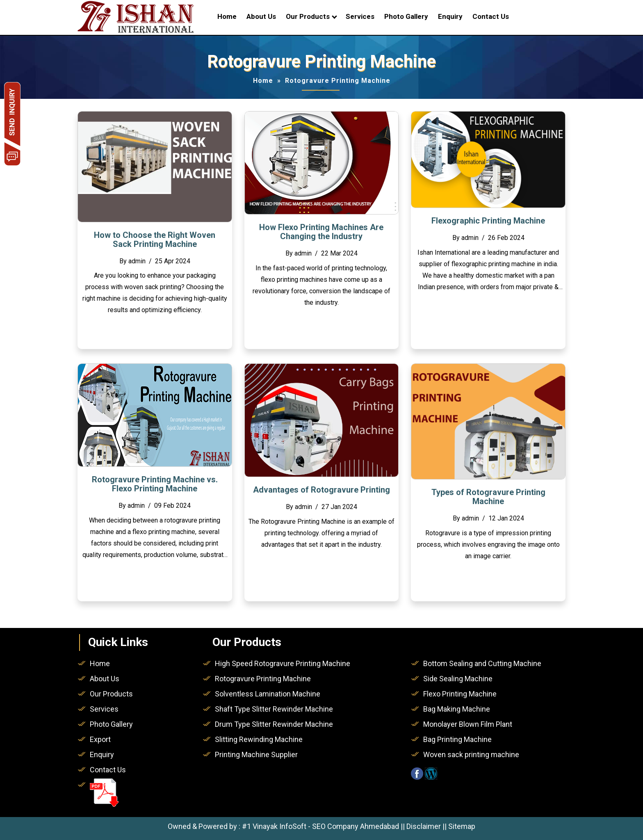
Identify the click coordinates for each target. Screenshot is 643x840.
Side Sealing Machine (458, 679)
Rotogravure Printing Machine (263, 679)
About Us (261, 16)
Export (100, 739)
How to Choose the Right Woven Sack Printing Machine (155, 240)
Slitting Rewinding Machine (259, 739)
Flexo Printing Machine (460, 694)
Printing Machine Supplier (256, 754)
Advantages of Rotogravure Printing (321, 490)
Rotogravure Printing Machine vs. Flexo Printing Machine (155, 484)
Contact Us (491, 16)
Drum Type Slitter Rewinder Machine (274, 724)
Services (360, 16)
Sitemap (462, 826)
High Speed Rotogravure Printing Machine (283, 663)
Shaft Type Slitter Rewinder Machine (274, 709)
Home (227, 16)
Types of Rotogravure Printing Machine (488, 497)
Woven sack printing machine (471, 754)
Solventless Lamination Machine (268, 694)
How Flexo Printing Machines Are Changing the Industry (321, 232)
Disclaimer (424, 826)
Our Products (308, 16)
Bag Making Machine (457, 709)
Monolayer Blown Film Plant (468, 724)
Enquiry (450, 16)
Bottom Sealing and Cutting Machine (482, 663)
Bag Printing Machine (457, 739)
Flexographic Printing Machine (488, 221)
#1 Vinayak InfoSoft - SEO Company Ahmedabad (320, 826)
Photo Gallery (406, 16)
